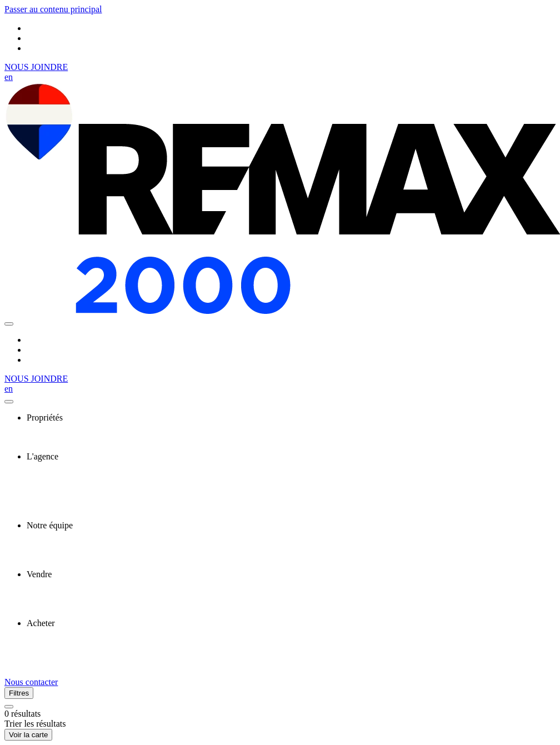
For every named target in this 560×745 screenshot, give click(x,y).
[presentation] (291, 418)
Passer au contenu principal (53, 9)
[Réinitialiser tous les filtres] (9, 707)
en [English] (9, 77)
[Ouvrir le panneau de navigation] (9, 324)
